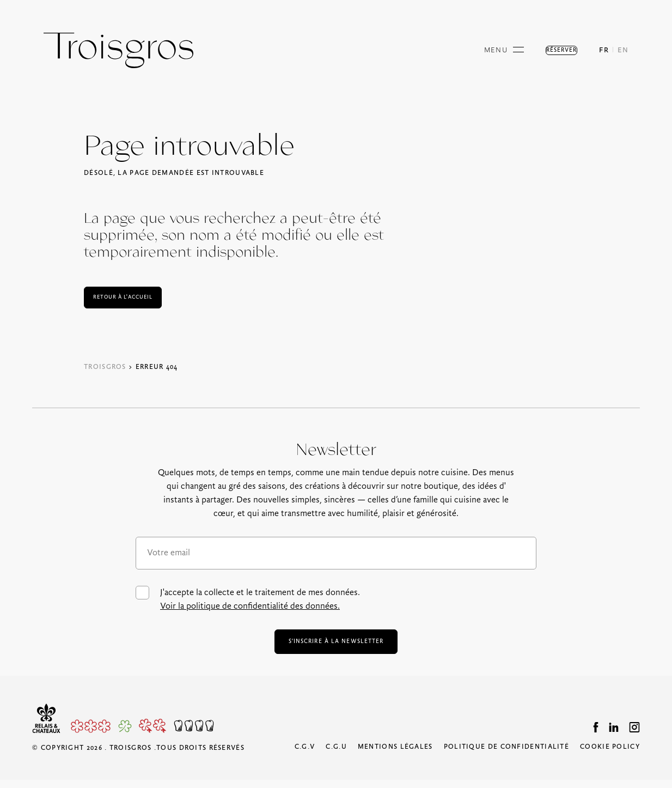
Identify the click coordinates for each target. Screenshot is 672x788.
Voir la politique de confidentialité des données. (250, 606)
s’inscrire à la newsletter (336, 645)
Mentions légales (395, 755)
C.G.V (305, 755)
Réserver (548, 50)
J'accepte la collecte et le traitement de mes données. (248, 599)
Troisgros (105, 367)
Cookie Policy (610, 755)
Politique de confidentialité (506, 755)
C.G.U (336, 755)
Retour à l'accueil (135, 297)
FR (604, 50)
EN (623, 50)
